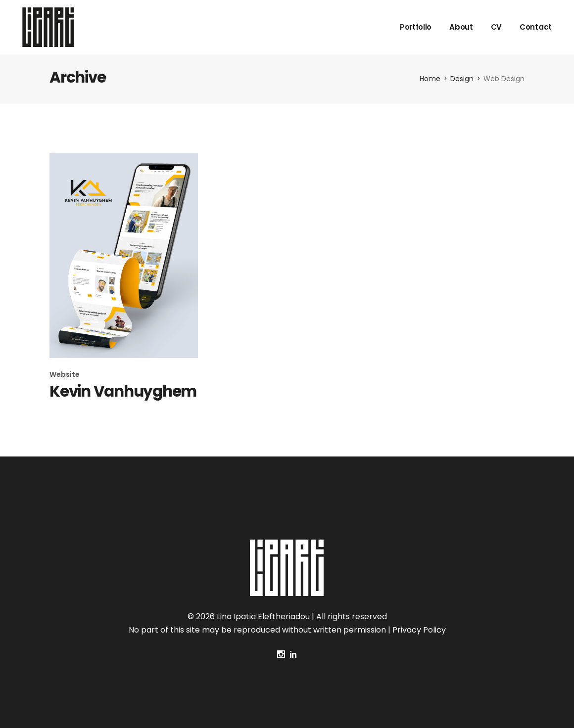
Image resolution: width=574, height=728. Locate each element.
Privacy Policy (419, 630)
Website (65, 374)
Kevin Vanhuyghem (123, 391)
